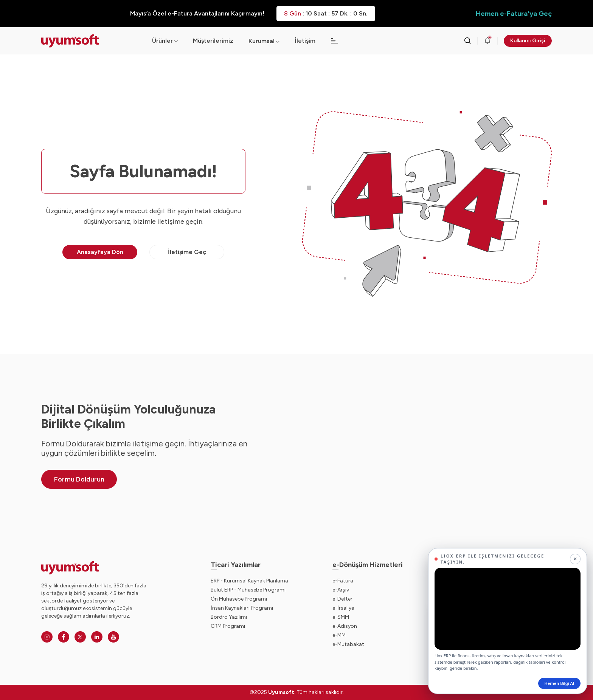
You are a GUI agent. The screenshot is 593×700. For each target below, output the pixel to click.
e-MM (339, 635)
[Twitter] (80, 637)
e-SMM (341, 617)
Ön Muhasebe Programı (239, 599)
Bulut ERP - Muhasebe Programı (248, 590)
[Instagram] (47, 637)
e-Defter (342, 599)
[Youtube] (113, 637)
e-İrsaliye (343, 608)
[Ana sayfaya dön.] (91, 41)
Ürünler (165, 41)
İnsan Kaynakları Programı (242, 608)
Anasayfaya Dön (100, 252)
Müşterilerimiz (213, 41)
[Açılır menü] (278, 41)
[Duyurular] (487, 41)
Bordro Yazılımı (229, 617)
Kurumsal (262, 41)
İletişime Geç (187, 252)
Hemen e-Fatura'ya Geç (514, 14)
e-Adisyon (345, 626)
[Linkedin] (97, 637)
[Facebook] (64, 637)
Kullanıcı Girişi (528, 41)
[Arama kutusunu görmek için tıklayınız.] (467, 41)
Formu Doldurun (79, 479)
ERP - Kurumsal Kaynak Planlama (249, 581)
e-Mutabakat (348, 644)
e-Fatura (343, 581)
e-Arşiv (341, 590)
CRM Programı (228, 626)
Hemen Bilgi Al (559, 683)
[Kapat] (575, 559)
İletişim (305, 41)
